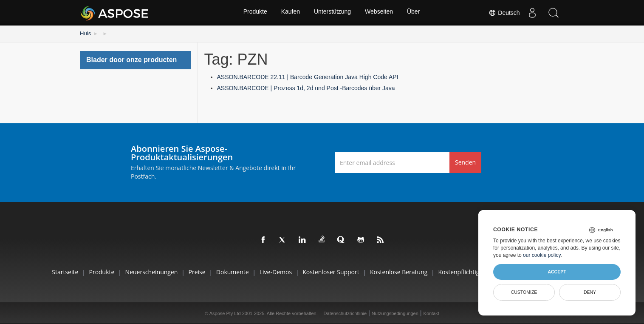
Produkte (254, 13)
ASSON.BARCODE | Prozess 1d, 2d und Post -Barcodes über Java (306, 87)
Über (415, 13)
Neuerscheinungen (138, 271)
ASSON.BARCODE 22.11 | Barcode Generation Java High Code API (308, 77)
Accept (557, 272)
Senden (465, 162)
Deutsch (504, 13)
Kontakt (431, 313)
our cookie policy (542, 255)
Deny (590, 292)
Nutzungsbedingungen (395, 313)
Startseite (45, 271)
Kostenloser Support (333, 271)
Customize (524, 292)
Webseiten (380, 13)
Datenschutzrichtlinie (345, 313)
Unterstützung (332, 13)
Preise (188, 271)
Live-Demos (274, 271)
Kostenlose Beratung (404, 271)
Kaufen (290, 13)
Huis (85, 33)
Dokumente (227, 271)
